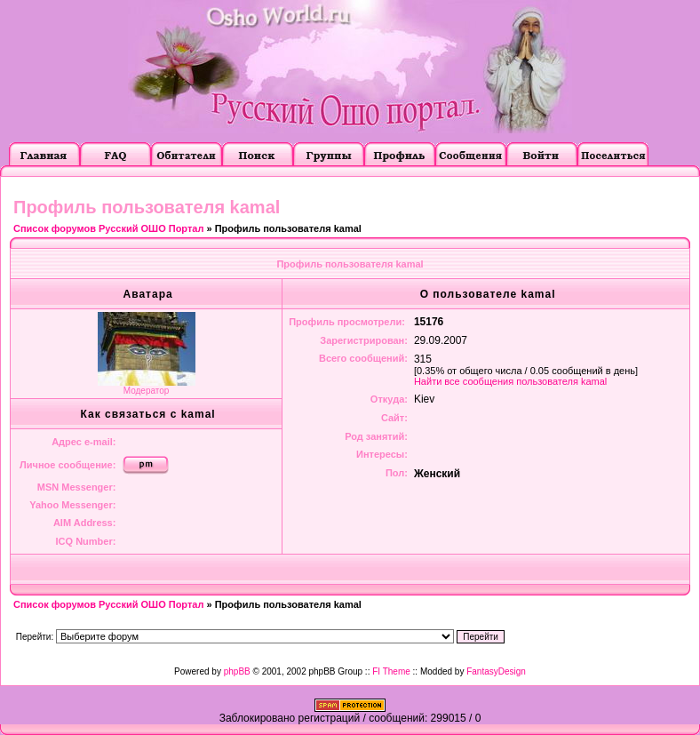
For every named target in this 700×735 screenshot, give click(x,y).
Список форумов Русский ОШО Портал (108, 228)
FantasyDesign (496, 671)
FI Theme (391, 671)
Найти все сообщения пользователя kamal (510, 381)
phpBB (237, 671)
